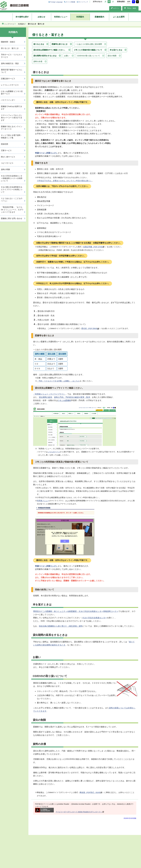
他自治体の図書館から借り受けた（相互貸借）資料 (61, 626)
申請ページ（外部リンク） (46, 153)
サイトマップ (83, 2)
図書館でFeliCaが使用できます (12, 108)
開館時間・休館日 (8, 42)
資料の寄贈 (5, 169)
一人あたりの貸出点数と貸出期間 (89, 44)
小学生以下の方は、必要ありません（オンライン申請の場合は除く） (64, 181)
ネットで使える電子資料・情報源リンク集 (12, 136)
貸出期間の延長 (45, 397)
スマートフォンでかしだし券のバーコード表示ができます (12, 118)
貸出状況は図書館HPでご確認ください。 (50, 50)
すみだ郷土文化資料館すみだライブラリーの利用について (12, 189)
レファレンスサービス (10, 85)
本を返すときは (116, 50)
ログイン (115, 8)
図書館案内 (99, 17)
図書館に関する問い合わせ (12, 218)
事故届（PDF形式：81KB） (91, 792)
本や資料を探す (22, 17)
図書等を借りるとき (60, 44)
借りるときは (39, 44)
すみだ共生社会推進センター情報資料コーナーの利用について (12, 178)
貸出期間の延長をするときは (45, 56)
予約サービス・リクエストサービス (12, 56)
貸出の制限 (112, 56)
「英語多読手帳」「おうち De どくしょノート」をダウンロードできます (12, 210)
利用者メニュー (61, 17)
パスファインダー (8, 100)
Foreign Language (56, 2)
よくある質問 (119, 17)
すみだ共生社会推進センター (95, 618)
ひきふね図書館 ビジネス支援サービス (12, 93)
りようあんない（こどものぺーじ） (12, 200)
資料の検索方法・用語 (10, 63)
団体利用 (4, 144)
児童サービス (6, 150)
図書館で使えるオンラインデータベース (12, 128)
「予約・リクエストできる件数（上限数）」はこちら (58, 381)
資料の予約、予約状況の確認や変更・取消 (72, 397)
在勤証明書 (94, 247)
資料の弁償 (38, 61)
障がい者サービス (8, 157)
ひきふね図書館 (64, 400)
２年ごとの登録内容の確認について (88, 50)
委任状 (90, 328)
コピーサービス (7, 163)
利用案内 (80, 17)
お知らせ (41, 17)
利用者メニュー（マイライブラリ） (50, 394)
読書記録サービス (8, 79)
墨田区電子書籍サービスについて (12, 71)
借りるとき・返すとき (10, 48)
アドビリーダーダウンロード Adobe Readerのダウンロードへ (68, 812)
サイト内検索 (71, 2)
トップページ (9, 24)
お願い (67, 56)
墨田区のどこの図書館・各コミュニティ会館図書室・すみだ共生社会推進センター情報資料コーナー (76, 611)
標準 (129, 2)
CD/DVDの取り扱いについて (88, 56)
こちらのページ (54, 452)
